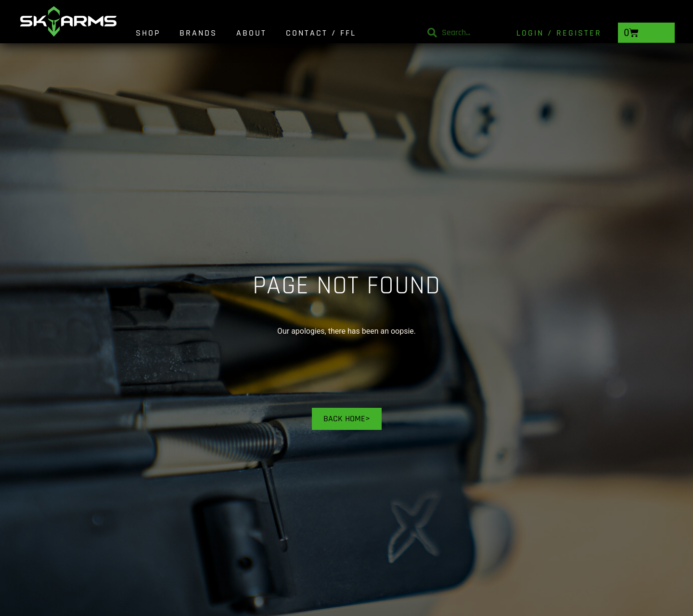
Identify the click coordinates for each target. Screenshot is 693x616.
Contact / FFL (321, 33)
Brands (198, 33)
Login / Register (559, 33)
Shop (148, 33)
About (251, 33)
